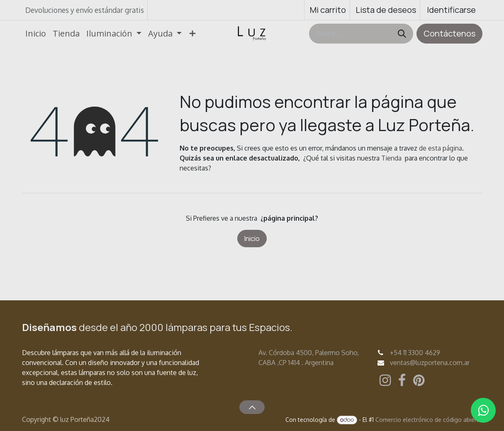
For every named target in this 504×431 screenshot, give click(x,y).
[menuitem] (36, 34)
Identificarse (451, 10)
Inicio (252, 239)
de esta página (441, 148)
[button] (252, 407)
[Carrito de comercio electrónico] (327, 10)
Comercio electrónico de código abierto (429, 420)
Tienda (391, 158)
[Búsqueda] (402, 34)
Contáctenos (449, 33)
